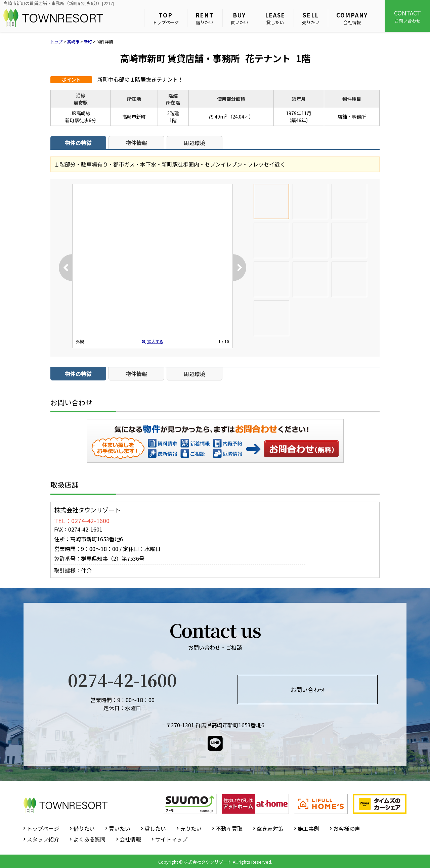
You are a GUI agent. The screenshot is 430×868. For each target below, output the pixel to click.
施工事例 (308, 828)
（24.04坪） (241, 117)
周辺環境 (195, 143)
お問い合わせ (407, 16)
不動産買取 (229, 828)
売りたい (311, 18)
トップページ (166, 18)
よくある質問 (89, 839)
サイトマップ (171, 839)
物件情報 (136, 143)
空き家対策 (270, 828)
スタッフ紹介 (43, 839)
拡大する (153, 341)
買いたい (240, 18)
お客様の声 (347, 828)
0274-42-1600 (122, 680)
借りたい (205, 18)
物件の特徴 (78, 143)
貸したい (275, 18)
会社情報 (352, 18)
